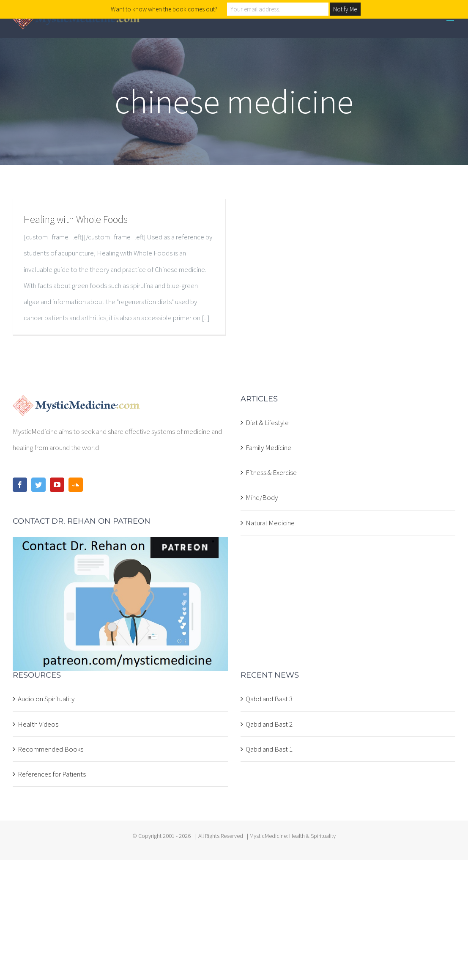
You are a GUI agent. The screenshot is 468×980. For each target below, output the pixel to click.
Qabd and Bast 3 (269, 699)
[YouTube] (57, 485)
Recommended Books (51, 749)
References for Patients (52, 774)
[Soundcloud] (76, 485)
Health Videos (38, 724)
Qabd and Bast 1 (269, 749)
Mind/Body (262, 497)
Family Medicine (268, 447)
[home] (76, 403)
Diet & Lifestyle (267, 423)
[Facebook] (20, 485)
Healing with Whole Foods (76, 219)
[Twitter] (38, 485)
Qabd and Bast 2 (269, 724)
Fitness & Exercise (271, 472)
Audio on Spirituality (46, 699)
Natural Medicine (270, 523)
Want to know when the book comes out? (164, 9)
